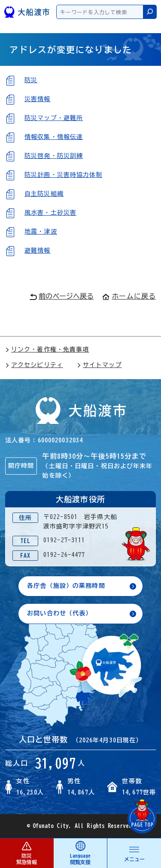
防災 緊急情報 (27, 853)
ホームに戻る (129, 296)
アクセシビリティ (34, 365)
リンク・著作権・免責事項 (47, 349)
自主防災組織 (44, 194)
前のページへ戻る (62, 297)
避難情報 (37, 250)
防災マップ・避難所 (54, 118)
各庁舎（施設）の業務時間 (66, 586)
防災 (31, 80)
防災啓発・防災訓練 (54, 156)
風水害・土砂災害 (50, 213)
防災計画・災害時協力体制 (63, 175)
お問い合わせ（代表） (59, 613)
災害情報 (37, 99)
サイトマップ (99, 365)
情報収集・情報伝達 (54, 137)
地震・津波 (41, 232)
